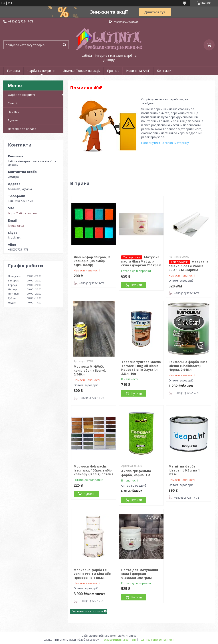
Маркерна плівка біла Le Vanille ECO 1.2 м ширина (189, 266)
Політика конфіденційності (156, 640)
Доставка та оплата (22, 129)
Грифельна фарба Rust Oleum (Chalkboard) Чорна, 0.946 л (188, 366)
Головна (13, 71)
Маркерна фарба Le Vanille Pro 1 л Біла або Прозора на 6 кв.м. (92, 574)
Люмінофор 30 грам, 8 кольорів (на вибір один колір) (92, 261)
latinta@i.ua (16, 226)
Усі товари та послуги (88, 611)
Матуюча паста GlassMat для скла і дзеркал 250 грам (141, 261)
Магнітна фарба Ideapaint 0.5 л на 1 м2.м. (184, 470)
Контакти (164, 71)
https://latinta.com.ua (22, 213)
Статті (12, 103)
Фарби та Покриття (22, 95)
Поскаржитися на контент (119, 640)
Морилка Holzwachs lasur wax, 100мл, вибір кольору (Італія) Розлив (94, 470)
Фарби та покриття (42, 71)
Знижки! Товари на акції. (82, 71)
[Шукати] (64, 45)
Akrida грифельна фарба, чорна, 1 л (136, 473)
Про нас (113, 71)
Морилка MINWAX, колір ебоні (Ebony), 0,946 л (90, 370)
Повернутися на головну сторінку (165, 143)
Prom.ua (131, 636)
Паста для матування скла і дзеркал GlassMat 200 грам (140, 574)
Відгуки (13, 120)
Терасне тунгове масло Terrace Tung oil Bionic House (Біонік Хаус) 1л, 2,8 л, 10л (141, 368)
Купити (137, 285)
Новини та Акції (138, 71)
